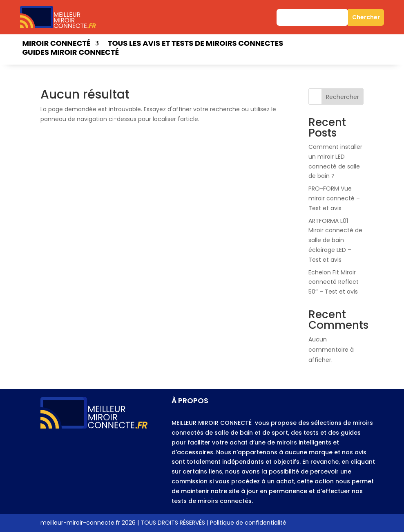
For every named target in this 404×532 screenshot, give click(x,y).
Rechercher (343, 97)
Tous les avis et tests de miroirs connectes (195, 44)
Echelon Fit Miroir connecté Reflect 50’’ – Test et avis (334, 282)
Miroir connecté (56, 44)
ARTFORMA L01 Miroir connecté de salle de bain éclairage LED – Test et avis (335, 240)
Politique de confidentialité (248, 523)
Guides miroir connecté (70, 53)
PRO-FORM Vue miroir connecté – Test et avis (334, 198)
